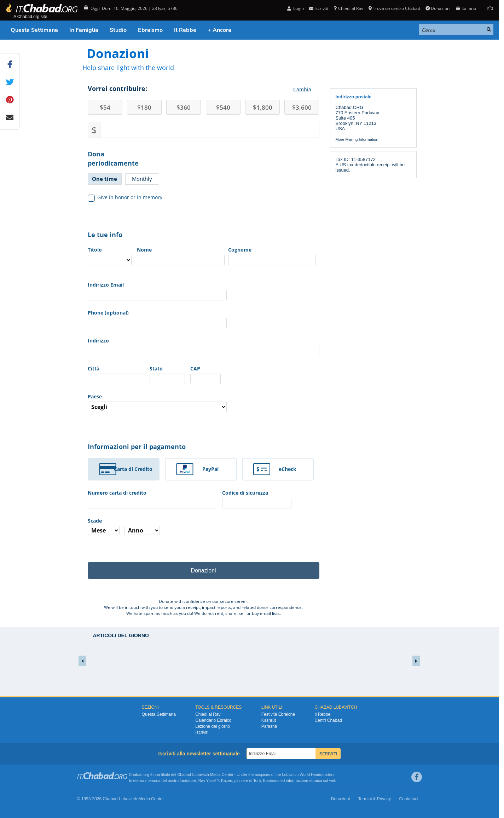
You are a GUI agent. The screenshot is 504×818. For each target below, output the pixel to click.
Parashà (269, 726)
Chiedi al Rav (348, 8)
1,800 (263, 107)
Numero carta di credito (117, 493)
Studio (118, 30)
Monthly (142, 179)
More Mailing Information (357, 139)
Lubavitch (201, 774)
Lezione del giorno (213, 726)
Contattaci (409, 799)
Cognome (240, 250)
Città (94, 368)
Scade (95, 521)
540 (223, 107)
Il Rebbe (185, 30)
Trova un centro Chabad (394, 8)
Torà (257, 780)
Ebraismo (150, 30)
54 (105, 107)
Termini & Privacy (374, 799)
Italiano (466, 8)
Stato (156, 368)
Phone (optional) (108, 313)
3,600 (302, 107)
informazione (297, 780)
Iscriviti (319, 8)
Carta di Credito (133, 469)
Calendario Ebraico (213, 720)
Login (296, 8)
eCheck (288, 469)
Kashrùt (269, 720)
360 (184, 107)
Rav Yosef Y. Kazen (215, 780)
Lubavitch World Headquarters (308, 774)
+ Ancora (219, 30)
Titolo (95, 250)
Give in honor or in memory (125, 197)
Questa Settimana (34, 30)
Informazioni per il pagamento (137, 447)
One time (105, 179)
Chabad (184, 774)
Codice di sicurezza (245, 493)
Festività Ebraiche (278, 714)
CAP (195, 368)
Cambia (302, 89)
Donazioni (438, 8)
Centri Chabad (328, 720)
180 (144, 107)
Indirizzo (98, 341)
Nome (144, 250)
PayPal (210, 469)
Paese (95, 396)
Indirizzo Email (106, 285)
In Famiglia (84, 30)
